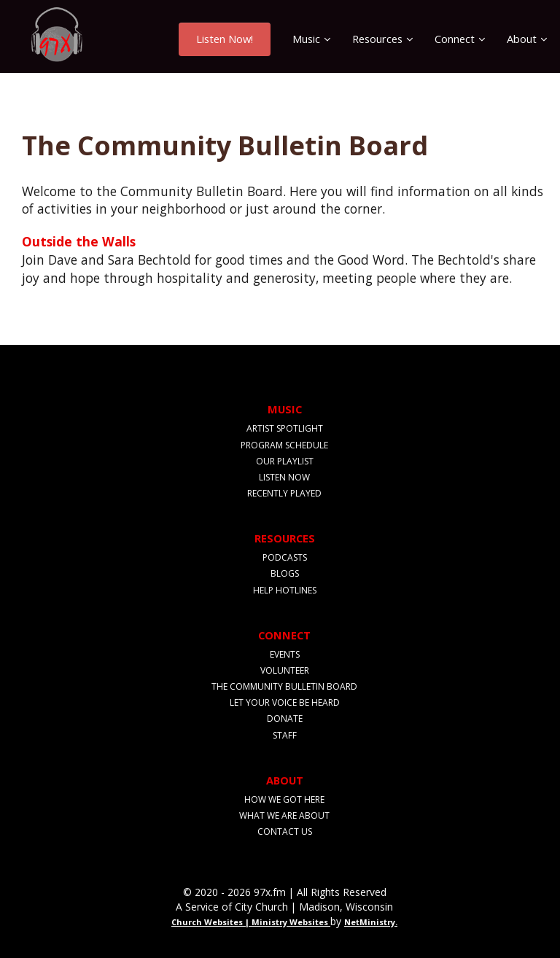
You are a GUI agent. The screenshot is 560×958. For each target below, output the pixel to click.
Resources (377, 39)
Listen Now (284, 477)
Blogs (285, 573)
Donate (285, 718)
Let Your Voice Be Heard (285, 702)
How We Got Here (284, 799)
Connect (455, 39)
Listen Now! (225, 39)
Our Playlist (285, 461)
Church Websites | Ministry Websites (251, 922)
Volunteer (285, 670)
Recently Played (284, 493)
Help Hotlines (285, 590)
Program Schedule (284, 445)
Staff (285, 735)
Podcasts (285, 557)
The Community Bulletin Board (284, 686)
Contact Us (285, 832)
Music (306, 39)
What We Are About (284, 815)
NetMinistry (370, 922)
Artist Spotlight (285, 428)
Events (285, 654)
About (522, 39)
